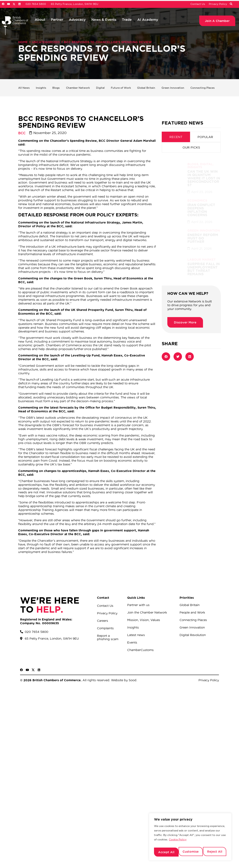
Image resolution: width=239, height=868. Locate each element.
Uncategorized (46, 42)
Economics (197, 196)
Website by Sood (123, 680)
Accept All (215, 852)
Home (23, 42)
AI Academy (148, 20)
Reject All (190, 852)
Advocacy (77, 20)
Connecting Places (203, 88)
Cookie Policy (178, 842)
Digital (100, 88)
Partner (57, 20)
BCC (22, 133)
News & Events (104, 20)
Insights (41, 88)
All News (25, 88)
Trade (127, 20)
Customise (166, 852)
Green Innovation (172, 88)
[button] (231, 4)
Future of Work (120, 88)
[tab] (176, 137)
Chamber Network (77, 88)
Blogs (55, 88)
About (40, 20)
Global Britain (145, 88)
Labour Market (201, 255)
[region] (190, 838)
